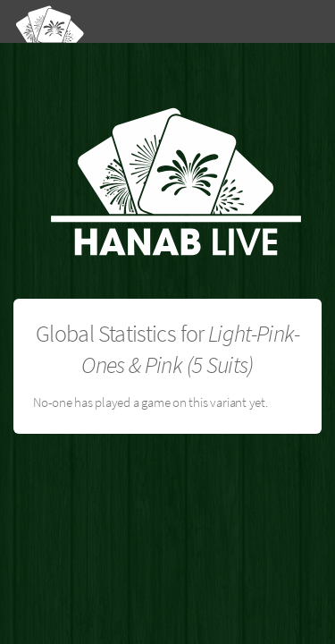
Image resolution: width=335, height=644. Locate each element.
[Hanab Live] (120, 21)
